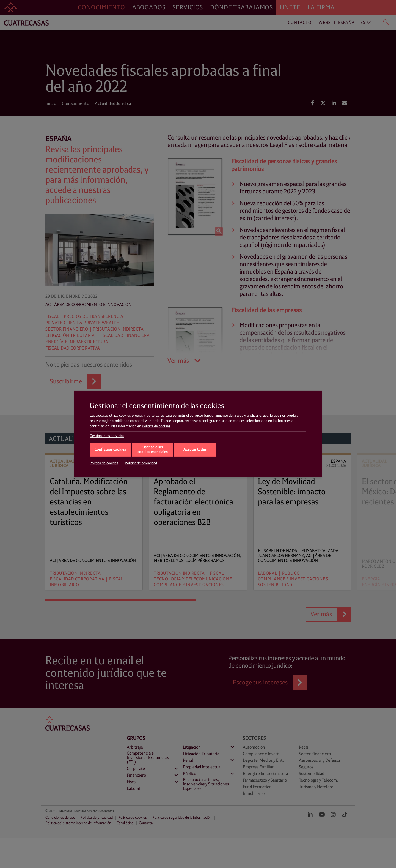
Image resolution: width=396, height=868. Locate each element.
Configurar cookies (110, 450)
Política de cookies (156, 426)
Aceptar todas (195, 450)
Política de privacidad (141, 463)
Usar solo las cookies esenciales (153, 450)
